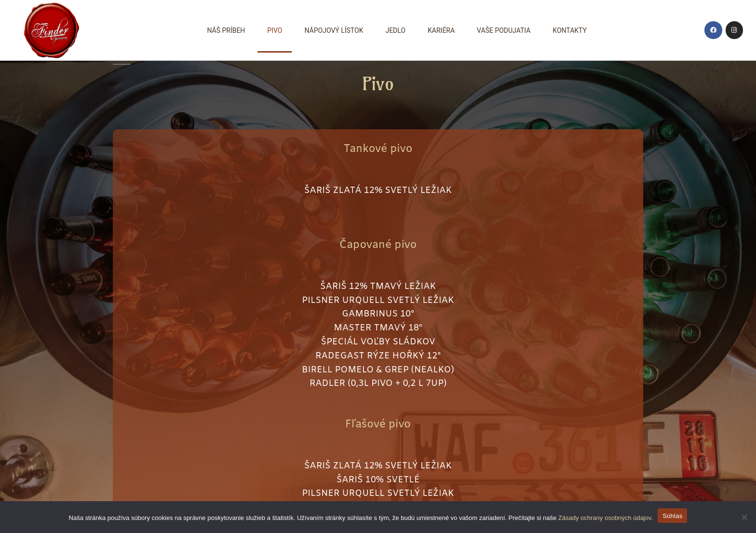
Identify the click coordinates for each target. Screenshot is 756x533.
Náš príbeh (226, 30)
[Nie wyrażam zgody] (744, 517)
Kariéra (441, 30)
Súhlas (672, 516)
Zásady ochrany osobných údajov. (606, 518)
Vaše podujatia (504, 30)
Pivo (275, 30)
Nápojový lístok (334, 30)
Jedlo (395, 30)
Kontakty (570, 30)
